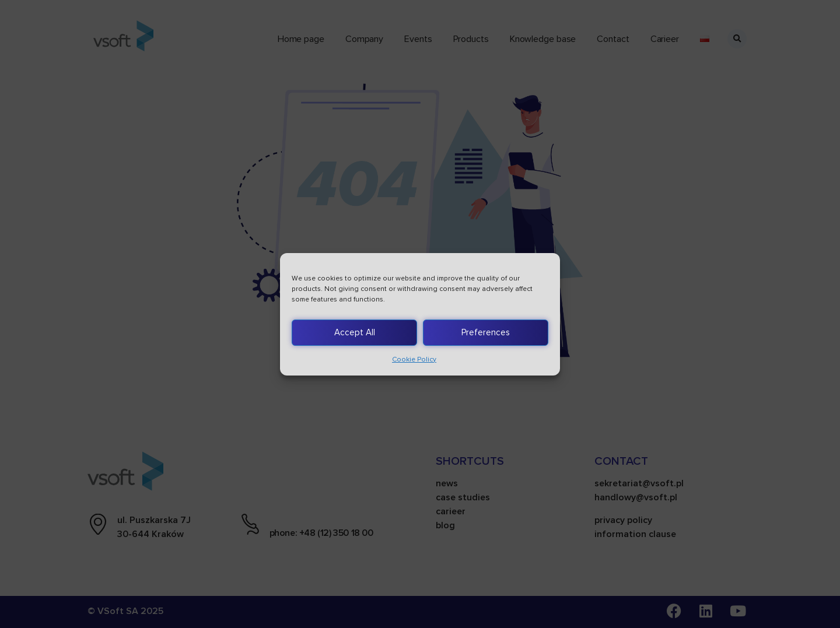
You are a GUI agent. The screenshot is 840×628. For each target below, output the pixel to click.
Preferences (486, 332)
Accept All (355, 332)
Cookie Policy (414, 359)
